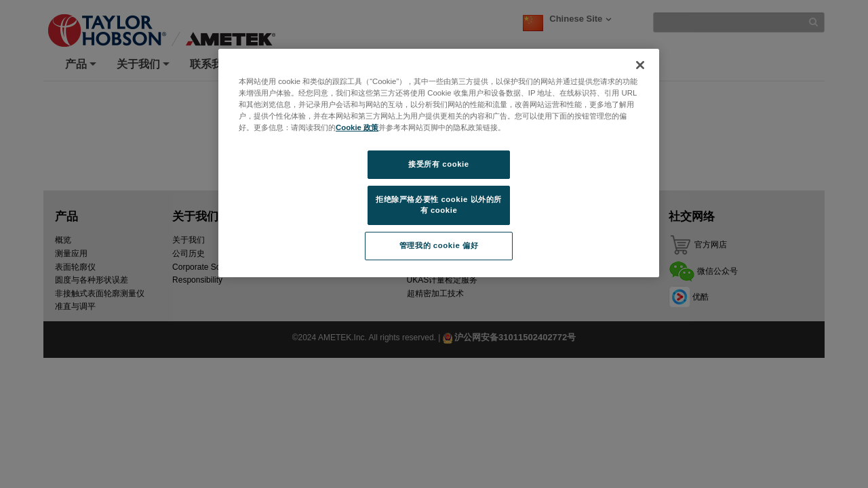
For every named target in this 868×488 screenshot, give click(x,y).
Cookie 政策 (357, 127)
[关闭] (640, 65)
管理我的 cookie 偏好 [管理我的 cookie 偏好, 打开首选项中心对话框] (439, 245)
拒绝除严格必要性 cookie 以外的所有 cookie (439, 205)
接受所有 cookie (438, 164)
